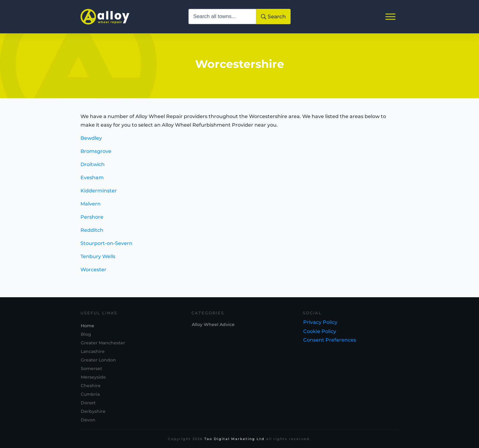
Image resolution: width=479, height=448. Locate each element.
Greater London (98, 360)
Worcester (93, 273)
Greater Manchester (103, 343)
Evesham (92, 181)
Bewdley (91, 141)
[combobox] (223, 17)
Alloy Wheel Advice (213, 325)
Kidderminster (99, 194)
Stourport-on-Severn (106, 247)
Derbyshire (93, 412)
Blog (86, 335)
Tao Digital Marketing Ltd (234, 439)
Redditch (92, 233)
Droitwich (93, 168)
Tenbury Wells (98, 260)
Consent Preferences (330, 340)
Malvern (91, 207)
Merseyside (93, 377)
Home (87, 326)
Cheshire (91, 386)
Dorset (88, 403)
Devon (88, 420)
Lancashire (93, 352)
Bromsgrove (96, 155)
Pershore (92, 220)
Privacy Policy (320, 322)
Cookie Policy (320, 332)
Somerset (91, 369)
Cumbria (90, 394)
